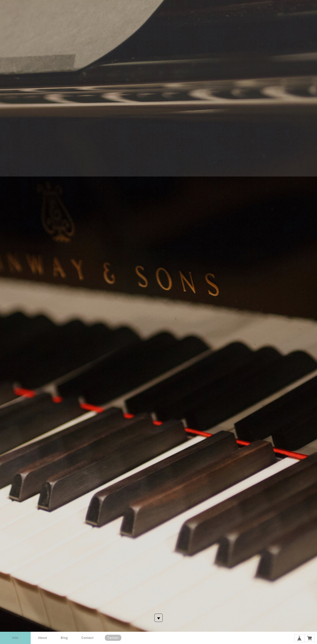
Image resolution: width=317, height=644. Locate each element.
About (43, 638)
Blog (64, 638)
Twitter (113, 638)
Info (15, 638)
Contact (87, 638)
